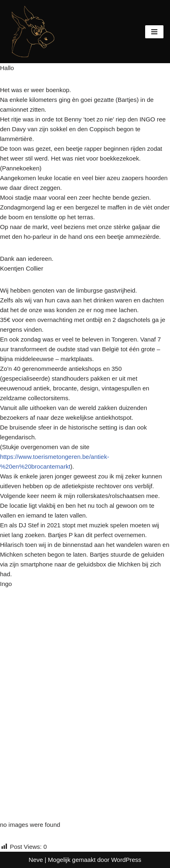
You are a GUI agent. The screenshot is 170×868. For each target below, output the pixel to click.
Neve (36, 860)
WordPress (126, 860)
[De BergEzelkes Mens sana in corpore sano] (31, 32)
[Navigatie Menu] (154, 32)
